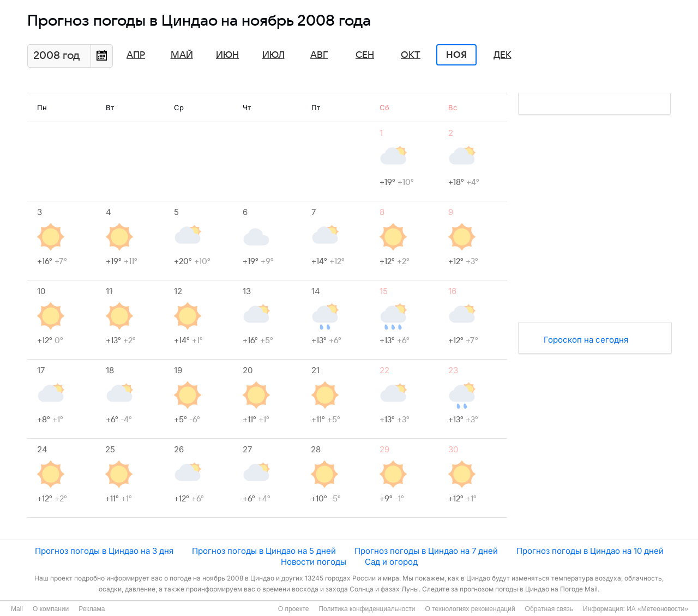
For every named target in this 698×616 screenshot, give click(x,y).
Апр (136, 55)
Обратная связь (549, 609)
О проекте (294, 609)
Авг (319, 55)
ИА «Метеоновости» (657, 609)
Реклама (92, 609)
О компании (51, 609)
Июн (227, 55)
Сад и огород (391, 562)
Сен (365, 55)
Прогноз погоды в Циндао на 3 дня (104, 551)
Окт (411, 55)
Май (182, 55)
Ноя (456, 55)
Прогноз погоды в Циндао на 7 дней (426, 551)
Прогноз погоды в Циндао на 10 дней (590, 551)
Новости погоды (314, 562)
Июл (273, 55)
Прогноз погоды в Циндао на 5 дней (264, 551)
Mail (17, 609)
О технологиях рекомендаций (470, 609)
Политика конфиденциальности (367, 609)
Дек (503, 55)
